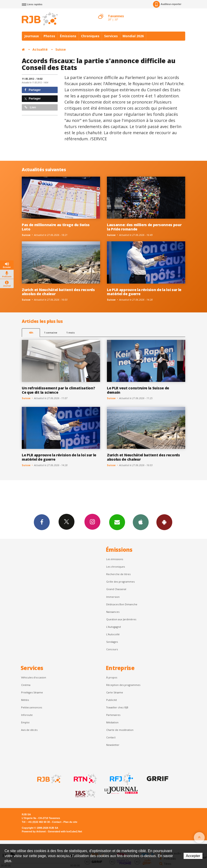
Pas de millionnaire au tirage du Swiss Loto (56, 227)
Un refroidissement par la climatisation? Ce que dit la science (58, 390)
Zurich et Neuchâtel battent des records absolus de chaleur (58, 292)
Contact (111, 737)
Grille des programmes (120, 582)
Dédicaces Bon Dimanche (122, 604)
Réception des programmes (123, 685)
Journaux (32, 36)
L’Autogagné (114, 627)
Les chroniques (116, 567)
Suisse (61, 49)
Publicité (112, 700)
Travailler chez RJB (117, 707)
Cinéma (26, 685)
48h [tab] (31, 333)
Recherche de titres (118, 574)
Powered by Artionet (34, 831)
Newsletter (113, 745)
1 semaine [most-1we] (51, 333)
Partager (33, 90)
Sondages (112, 642)
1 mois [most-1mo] (70, 333)
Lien (30, 107)
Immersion (113, 597)
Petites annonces (32, 707)
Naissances (113, 612)
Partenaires (113, 715)
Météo (25, 700)
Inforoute (27, 715)
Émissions (68, 36)
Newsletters (117, 522)
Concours (112, 649)
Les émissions (115, 559)
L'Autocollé (113, 634)
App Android (164, 522)
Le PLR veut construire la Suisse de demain (138, 390)
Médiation (112, 722)
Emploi (25, 722)
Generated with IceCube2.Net (65, 831)
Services (111, 36)
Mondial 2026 (133, 36)
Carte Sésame (115, 692)
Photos (49, 36)
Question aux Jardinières (121, 619)
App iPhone (141, 522)
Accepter (193, 856)
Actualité (40, 49)
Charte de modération (120, 730)
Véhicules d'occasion (34, 677)
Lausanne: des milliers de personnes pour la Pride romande (144, 227)
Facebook (42, 522)
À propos (112, 677)
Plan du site (70, 822)
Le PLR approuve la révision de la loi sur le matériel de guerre (144, 292)
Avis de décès (29, 730)
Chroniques (90, 36)
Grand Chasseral (116, 589)
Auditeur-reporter (167, 4)
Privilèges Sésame (32, 692)
